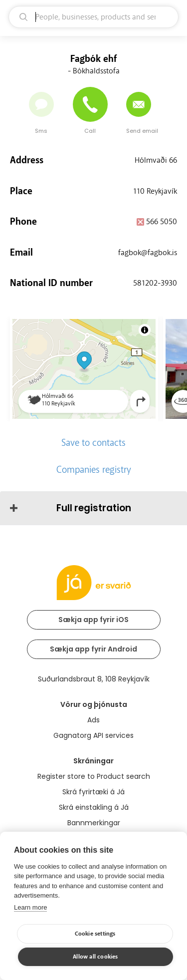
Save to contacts (93, 443)
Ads (93, 720)
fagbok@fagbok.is (148, 253)
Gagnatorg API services (93, 735)
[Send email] (139, 104)
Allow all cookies (95, 957)
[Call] (90, 104)
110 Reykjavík (155, 191)
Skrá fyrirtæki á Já (93, 792)
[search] (93, 17)
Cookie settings (95, 934)
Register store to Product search (94, 776)
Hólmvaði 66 (156, 160)
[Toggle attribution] (145, 330)
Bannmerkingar (94, 823)
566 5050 (162, 222)
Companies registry (94, 470)
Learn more (30, 907)
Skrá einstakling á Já (94, 807)
